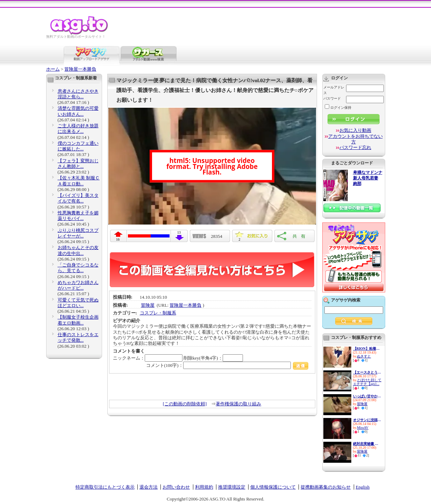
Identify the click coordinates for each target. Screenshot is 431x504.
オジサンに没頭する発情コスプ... (367, 420)
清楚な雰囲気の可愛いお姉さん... (78, 111)
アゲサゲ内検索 (346, 300)
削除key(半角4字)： (213, 358)
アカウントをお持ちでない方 (355, 139)
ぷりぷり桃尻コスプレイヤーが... (78, 233)
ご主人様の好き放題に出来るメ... (78, 129)
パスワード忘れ (355, 147)
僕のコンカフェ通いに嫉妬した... (78, 146)
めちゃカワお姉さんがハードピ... (78, 285)
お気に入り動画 (355, 130)
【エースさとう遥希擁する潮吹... (367, 372)
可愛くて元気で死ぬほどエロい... (78, 303)
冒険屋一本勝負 (80, 69)
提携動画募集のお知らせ (326, 487)
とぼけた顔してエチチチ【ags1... (367, 382)
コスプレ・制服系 (158, 313)
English (363, 487)
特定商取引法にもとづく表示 (105, 487)
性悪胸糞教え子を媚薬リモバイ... (78, 216)
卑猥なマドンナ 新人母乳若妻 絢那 (368, 178)
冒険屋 (148, 305)
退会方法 (149, 487)
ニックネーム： (148, 358)
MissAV (363, 428)
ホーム (53, 69)
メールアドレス (334, 90)
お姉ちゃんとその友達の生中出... (78, 250)
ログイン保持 (338, 108)
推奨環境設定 (232, 487)
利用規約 (204, 487)
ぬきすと (364, 356)
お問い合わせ (176, 487)
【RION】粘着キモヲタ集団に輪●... (367, 349)
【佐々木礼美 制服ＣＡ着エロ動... (79, 181)
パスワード (332, 98)
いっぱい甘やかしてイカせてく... (367, 396)
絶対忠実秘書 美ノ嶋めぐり (367, 444)
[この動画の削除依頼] (185, 404)
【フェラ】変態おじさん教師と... (78, 164)
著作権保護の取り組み (238, 404)
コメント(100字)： (227, 365)
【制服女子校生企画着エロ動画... (78, 320)
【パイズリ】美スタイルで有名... (78, 198)
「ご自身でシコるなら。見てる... (78, 268)
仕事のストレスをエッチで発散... (78, 337)
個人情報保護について (273, 487)
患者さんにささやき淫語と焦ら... (78, 94)
